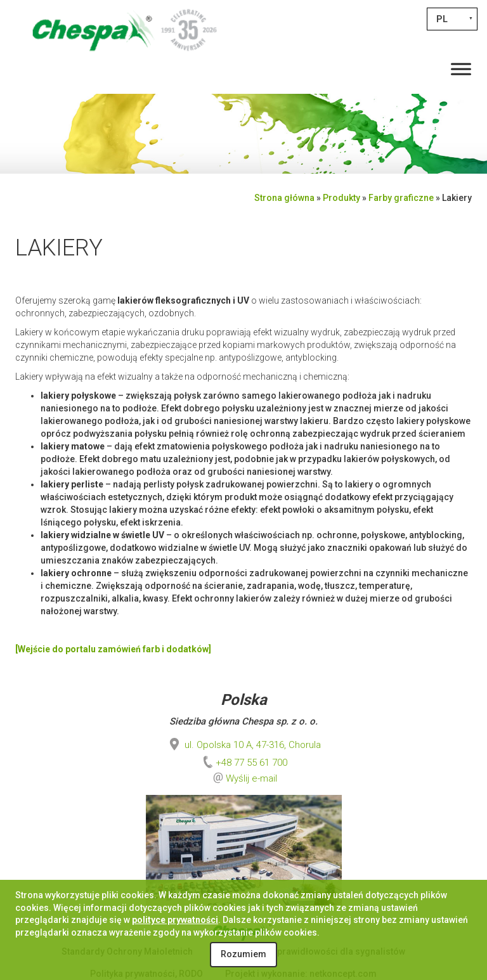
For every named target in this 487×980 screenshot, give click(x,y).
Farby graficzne (401, 198)
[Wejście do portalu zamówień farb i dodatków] (113, 649)
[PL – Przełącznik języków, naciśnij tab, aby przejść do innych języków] (452, 19)
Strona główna (284, 198)
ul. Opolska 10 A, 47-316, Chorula (244, 745)
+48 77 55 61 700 (244, 763)
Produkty (341, 198)
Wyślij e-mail (251, 778)
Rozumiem (243, 954)
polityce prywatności (175, 920)
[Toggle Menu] (461, 69)
